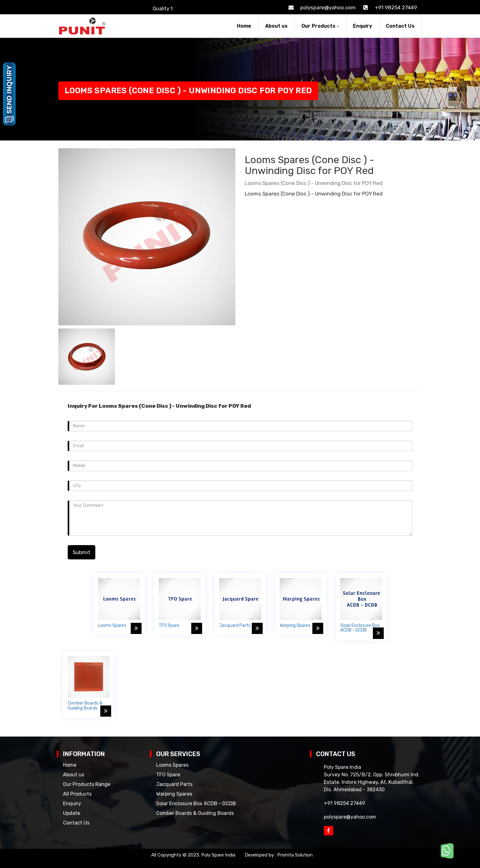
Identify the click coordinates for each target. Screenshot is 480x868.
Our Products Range (87, 784)
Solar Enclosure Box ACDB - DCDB (196, 804)
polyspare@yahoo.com (321, 7)
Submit (82, 552)
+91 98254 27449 (389, 7)
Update (72, 813)
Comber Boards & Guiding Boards (195, 813)
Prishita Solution (295, 855)
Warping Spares (174, 794)
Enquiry (362, 26)
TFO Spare (168, 775)
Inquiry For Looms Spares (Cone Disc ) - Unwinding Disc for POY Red (159, 406)
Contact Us (400, 26)
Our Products (320, 26)
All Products (77, 794)
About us (276, 26)
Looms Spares (172, 765)
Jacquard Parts (174, 784)
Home (244, 26)
